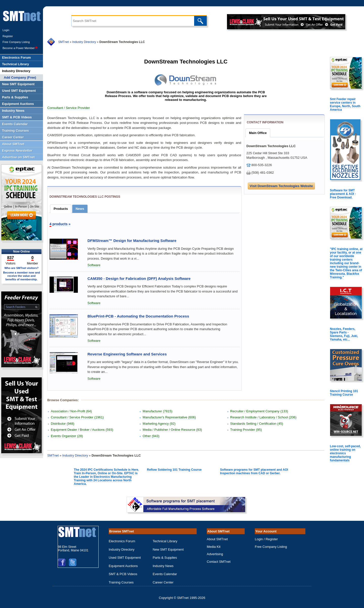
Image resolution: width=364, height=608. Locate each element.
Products (61, 209)
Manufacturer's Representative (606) (169, 417)
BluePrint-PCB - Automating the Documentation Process (138, 316)
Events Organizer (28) (67, 436)
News (80, 209)
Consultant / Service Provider (69, 108)
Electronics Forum (122, 541)
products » (60, 224)
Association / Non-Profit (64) (71, 411)
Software (94, 265)
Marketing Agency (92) (159, 424)
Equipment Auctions (123, 566)
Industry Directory (84, 42)
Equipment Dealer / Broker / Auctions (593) (82, 430)
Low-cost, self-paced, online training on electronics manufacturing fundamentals (345, 453)
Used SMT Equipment (125, 558)
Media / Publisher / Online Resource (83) (172, 430)
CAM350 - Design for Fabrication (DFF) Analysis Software (139, 278)
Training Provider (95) (246, 430)
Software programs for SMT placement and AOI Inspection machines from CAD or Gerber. (254, 471)
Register (8, 36)
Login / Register (266, 539)
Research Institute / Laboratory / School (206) (263, 417)
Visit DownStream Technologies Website (281, 186)
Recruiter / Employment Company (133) (259, 411)
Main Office (258, 133)
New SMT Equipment (168, 549)
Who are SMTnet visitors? (21, 268)
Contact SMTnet (219, 562)
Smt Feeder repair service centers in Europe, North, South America (345, 104)
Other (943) (151, 436)
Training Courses (121, 582)
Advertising (215, 554)
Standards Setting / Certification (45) (257, 424)
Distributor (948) (63, 424)
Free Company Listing (16, 42)
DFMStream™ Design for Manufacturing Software (132, 241)
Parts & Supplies (165, 558)
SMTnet (63, 42)
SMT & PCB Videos (123, 574)
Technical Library (165, 541)
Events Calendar (165, 574)
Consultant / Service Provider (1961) (77, 417)
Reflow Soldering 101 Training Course (174, 470)
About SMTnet (217, 539)
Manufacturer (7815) (157, 411)
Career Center (163, 582)
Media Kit (214, 547)
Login (6, 30)
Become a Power (20, 48)
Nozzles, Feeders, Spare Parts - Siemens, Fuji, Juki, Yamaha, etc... (344, 334)
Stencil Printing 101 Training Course (344, 393)
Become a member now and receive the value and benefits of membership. (21, 276)
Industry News (163, 566)
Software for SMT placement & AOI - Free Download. (343, 194)
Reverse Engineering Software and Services (127, 354)
